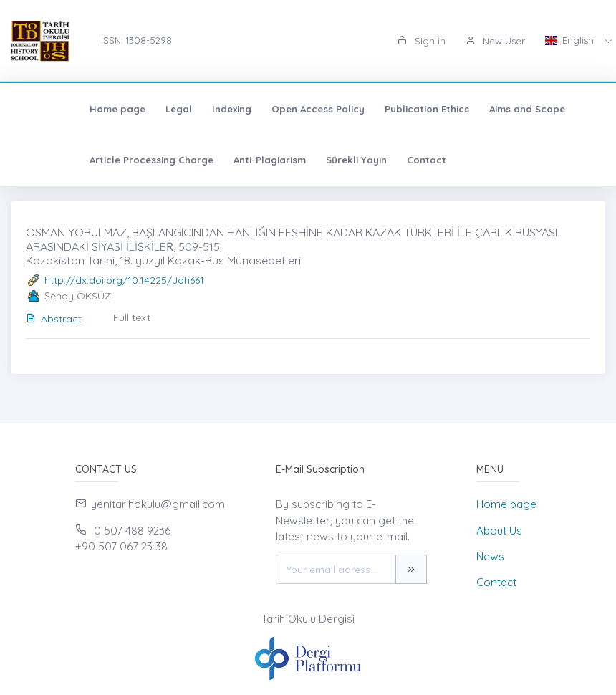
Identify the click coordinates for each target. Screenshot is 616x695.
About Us (499, 531)
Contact (364, 160)
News (490, 556)
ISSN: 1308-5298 (136, 40)
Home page (55, 109)
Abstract (54, 319)
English (571, 40)
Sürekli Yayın (294, 160)
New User (495, 41)
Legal (116, 109)
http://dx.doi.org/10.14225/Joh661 (124, 280)
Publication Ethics (365, 109)
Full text (132, 317)
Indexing (169, 109)
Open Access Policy (256, 109)
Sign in (422, 41)
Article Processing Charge (89, 160)
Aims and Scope (465, 109)
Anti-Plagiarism (207, 160)
